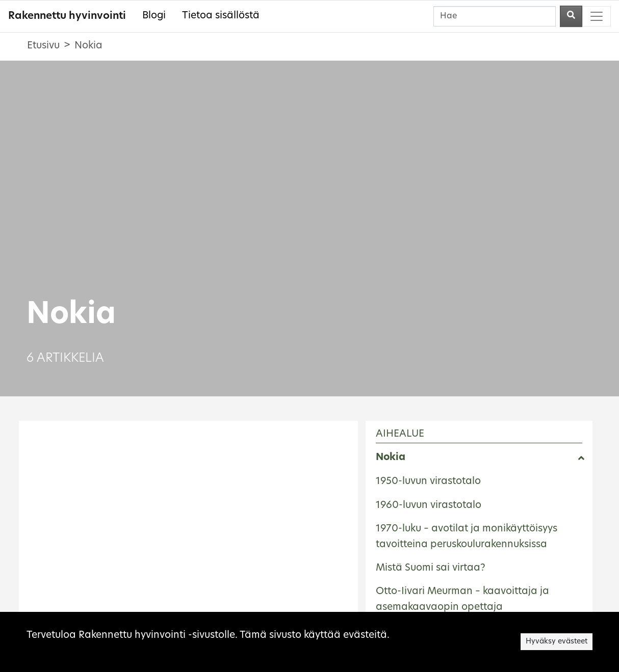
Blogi (154, 16)
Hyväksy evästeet (557, 642)
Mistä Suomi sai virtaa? (431, 568)
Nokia (391, 458)
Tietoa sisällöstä (221, 16)
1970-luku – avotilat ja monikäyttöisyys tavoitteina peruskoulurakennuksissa (467, 537)
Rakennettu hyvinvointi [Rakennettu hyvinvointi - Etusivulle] (67, 16)
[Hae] (495, 16)
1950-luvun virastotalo (428, 482)
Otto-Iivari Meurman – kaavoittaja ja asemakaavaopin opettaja (462, 599)
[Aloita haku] (571, 16)
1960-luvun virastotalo (429, 506)
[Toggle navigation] (597, 16)
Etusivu (43, 46)
